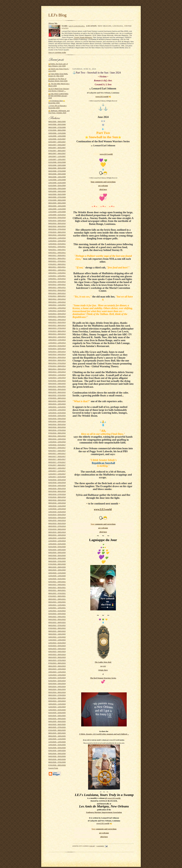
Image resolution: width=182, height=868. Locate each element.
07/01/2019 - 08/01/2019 (57, 529)
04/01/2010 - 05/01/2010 (57, 223)
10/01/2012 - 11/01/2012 (57, 305)
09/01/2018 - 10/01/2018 (57, 503)
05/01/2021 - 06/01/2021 (57, 590)
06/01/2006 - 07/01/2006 (57, 127)
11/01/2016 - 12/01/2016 (57, 442)
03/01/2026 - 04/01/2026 (57, 754)
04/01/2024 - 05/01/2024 (57, 689)
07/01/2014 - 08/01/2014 (57, 366)
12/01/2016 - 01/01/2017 (57, 445)
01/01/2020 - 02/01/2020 (57, 547)
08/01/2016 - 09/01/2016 (57, 436)
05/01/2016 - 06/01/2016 (57, 427)
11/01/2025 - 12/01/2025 (57, 742)
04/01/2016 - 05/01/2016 (57, 424)
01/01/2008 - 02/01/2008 (57, 162)
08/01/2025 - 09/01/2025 (57, 733)
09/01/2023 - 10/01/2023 (57, 669)
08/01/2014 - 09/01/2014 (57, 369)
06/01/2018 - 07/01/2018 (57, 494)
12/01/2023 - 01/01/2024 (57, 678)
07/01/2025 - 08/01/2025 (57, 730)
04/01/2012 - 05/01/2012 (57, 290)
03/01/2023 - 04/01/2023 (57, 652)
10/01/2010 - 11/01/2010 (57, 238)
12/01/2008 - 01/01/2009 (57, 183)
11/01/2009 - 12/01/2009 (57, 212)
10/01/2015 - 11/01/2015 (57, 407)
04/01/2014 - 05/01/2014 (57, 357)
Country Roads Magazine (83, 37)
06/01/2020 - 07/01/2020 (57, 561)
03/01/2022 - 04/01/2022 (57, 617)
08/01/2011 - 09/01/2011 (57, 267)
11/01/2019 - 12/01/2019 (57, 541)
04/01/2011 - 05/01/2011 (57, 255)
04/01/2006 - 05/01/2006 (57, 124)
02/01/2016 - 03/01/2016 (57, 419)
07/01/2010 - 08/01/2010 (57, 232)
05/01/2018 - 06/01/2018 (57, 491)
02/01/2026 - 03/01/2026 (57, 751)
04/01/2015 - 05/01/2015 (57, 389)
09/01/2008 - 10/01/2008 (57, 177)
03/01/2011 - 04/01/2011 (57, 253)
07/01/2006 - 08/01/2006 (57, 130)
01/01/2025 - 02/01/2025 (57, 713)
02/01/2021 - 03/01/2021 (57, 582)
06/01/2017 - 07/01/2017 (57, 462)
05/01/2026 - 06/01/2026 (57, 759)
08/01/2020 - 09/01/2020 (57, 567)
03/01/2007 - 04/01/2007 (57, 145)
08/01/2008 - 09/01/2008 (57, 174)
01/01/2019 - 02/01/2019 (57, 515)
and (105, 182)
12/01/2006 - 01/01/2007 (57, 139)
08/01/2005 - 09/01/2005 (57, 122)
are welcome (103, 186)
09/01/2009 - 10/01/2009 (57, 206)
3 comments (100, 846)
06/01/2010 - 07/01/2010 (57, 229)
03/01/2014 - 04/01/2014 (57, 354)
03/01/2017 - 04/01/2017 (57, 454)
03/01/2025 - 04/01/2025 (57, 719)
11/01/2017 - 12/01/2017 (57, 474)
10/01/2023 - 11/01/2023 (57, 672)
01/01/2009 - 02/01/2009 (57, 186)
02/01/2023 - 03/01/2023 (57, 649)
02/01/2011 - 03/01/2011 (57, 250)
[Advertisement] (103, 62)
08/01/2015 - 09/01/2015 (57, 401)
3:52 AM (92, 846)
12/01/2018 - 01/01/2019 (57, 512)
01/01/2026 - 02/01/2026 (57, 748)
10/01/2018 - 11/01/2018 (57, 506)
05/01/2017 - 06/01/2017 (57, 459)
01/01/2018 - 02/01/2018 (57, 480)
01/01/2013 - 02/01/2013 (57, 314)
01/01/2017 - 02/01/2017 (57, 448)
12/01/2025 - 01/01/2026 (57, 745)
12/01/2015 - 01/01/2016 (57, 413)
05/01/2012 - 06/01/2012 (57, 293)
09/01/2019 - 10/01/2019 (57, 535)
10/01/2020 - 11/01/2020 (57, 573)
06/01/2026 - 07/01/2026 (57, 762)
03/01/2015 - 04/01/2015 (57, 387)
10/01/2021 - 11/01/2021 (57, 605)
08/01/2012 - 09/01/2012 (57, 299)
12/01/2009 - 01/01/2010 (57, 215)
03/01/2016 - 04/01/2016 (57, 421)
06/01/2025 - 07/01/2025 (57, 727)
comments (99, 182)
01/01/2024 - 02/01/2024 (57, 681)
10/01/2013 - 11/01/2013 (57, 340)
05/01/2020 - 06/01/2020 (57, 558)
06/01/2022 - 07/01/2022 (57, 625)
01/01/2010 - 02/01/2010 (57, 218)
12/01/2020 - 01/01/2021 (57, 579)
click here (103, 189)
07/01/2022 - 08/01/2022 (57, 628)
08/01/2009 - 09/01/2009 (57, 203)
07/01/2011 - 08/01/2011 (57, 264)
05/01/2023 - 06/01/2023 (57, 657)
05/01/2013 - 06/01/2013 (57, 325)
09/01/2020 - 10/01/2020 (57, 570)
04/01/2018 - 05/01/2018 (57, 489)
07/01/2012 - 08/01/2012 (57, 296)
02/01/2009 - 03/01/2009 (57, 189)
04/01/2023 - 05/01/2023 (57, 655)
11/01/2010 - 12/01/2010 (57, 241)
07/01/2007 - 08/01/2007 (57, 151)
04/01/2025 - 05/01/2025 (57, 721)
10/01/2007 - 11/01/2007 (57, 156)
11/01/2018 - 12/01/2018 (57, 509)
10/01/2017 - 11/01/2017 (57, 471)
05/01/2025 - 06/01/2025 (57, 724)
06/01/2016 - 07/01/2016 (57, 430)
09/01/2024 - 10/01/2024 (57, 701)
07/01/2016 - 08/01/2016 (57, 433)
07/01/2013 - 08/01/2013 (57, 331)
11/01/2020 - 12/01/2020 (57, 576)
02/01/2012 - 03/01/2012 (57, 285)
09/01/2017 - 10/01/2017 (57, 468)
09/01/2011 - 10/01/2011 (57, 270)
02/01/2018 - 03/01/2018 (57, 483)
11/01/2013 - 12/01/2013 (57, 343)
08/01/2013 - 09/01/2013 (57, 334)
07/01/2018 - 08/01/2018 (57, 497)
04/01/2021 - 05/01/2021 (57, 588)
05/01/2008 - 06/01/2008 (57, 168)
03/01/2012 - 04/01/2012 (57, 288)
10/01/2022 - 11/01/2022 (57, 637)
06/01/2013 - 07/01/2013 (57, 328)
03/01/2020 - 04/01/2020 (57, 553)
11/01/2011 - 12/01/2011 (57, 276)
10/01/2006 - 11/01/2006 (57, 133)
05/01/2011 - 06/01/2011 (57, 258)
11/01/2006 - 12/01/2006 (57, 136)
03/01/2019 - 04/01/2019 (57, 520)
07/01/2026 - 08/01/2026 (57, 765)
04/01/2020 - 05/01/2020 (57, 555)
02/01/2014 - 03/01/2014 (57, 352)
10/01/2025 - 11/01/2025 (57, 739)
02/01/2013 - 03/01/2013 (57, 317)
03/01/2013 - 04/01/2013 (57, 320)
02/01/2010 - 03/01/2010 (57, 221)
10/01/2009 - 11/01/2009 (57, 209)
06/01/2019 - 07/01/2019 (57, 526)
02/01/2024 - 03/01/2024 (57, 684)
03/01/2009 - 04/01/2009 (57, 191)
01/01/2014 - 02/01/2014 (57, 349)
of (103, 674)
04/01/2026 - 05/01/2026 (57, 756)
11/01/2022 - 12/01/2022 (57, 640)
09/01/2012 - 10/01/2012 (57, 302)
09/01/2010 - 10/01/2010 (57, 235)
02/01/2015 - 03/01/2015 (57, 384)
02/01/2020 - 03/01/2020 (57, 550)
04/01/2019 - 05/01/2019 (57, 523)
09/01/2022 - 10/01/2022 (57, 634)
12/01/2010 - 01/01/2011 (57, 244)
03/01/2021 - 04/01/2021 (57, 585)
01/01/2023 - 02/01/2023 (57, 646)
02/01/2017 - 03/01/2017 (57, 451)
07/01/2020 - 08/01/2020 (57, 564)
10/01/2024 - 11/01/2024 (57, 704)
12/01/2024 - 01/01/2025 (57, 710)
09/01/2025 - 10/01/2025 (57, 736)
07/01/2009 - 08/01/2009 (57, 200)
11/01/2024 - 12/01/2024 (57, 707)
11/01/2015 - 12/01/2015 (57, 410)
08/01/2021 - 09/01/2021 (57, 599)
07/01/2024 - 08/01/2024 (57, 698)
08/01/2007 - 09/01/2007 (57, 153)
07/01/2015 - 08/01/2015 (57, 398)
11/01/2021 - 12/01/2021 (57, 608)
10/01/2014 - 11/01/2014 (57, 375)
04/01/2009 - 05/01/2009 (57, 194)
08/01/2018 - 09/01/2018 (57, 500)
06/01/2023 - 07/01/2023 (57, 660)
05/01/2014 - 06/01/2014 (57, 360)
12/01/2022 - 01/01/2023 (57, 643)
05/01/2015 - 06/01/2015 (57, 392)
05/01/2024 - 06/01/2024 (57, 692)
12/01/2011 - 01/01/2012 (57, 279)
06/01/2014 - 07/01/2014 (57, 363)
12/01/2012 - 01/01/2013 (57, 311)
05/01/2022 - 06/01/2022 (57, 622)
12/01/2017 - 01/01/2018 (57, 477)
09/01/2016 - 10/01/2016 (57, 439)
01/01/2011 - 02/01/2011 (57, 247)
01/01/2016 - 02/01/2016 (57, 416)
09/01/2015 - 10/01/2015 (57, 404)
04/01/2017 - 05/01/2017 (57, 456)
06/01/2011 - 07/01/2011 (57, 261)
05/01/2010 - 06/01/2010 (57, 226)
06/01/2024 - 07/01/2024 (57, 695)
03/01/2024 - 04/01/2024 (57, 687)
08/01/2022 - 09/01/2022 (57, 631)
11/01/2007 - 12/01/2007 (57, 159)
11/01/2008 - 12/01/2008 (57, 180)
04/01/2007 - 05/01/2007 (57, 148)
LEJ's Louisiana (77, 26)
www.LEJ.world (102, 97)
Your (93, 182)
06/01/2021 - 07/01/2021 (57, 593)
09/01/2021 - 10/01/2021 (57, 602)
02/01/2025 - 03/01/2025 (57, 716)
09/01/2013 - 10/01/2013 (57, 337)
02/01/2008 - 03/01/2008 (57, 165)
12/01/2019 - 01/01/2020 (57, 544)
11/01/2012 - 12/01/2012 (57, 308)
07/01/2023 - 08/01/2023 (57, 663)
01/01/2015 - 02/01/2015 (57, 381)
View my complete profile (57, 52)
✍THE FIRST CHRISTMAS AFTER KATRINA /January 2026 (58, 96)
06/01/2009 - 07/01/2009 (57, 197)
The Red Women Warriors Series (103, 678)
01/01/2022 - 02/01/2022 (57, 614)
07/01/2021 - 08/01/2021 (57, 596)
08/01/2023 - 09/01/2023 (57, 666)
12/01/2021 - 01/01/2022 (57, 611)
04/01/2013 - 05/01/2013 (57, 322)
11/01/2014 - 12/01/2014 (57, 378)
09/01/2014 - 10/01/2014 (57, 372)
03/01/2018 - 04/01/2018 (57, 486)
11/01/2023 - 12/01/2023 (57, 675)
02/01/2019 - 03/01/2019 (57, 518)
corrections (111, 182)
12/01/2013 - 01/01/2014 (57, 346)
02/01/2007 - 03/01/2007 (57, 142)
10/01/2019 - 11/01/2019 (57, 538)
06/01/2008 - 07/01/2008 (57, 171)
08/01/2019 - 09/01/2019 (57, 532)
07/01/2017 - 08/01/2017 (57, 465)
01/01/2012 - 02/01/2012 (57, 282)
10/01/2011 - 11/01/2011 (57, 273)
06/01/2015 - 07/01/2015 (57, 395)
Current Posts (53, 768)
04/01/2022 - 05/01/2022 (57, 619)
